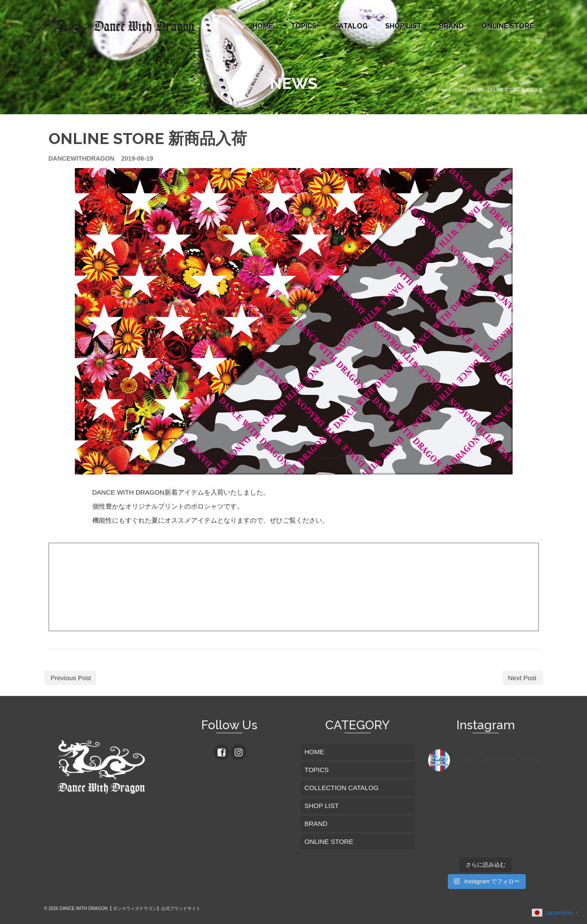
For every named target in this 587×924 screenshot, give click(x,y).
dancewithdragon (82, 158)
